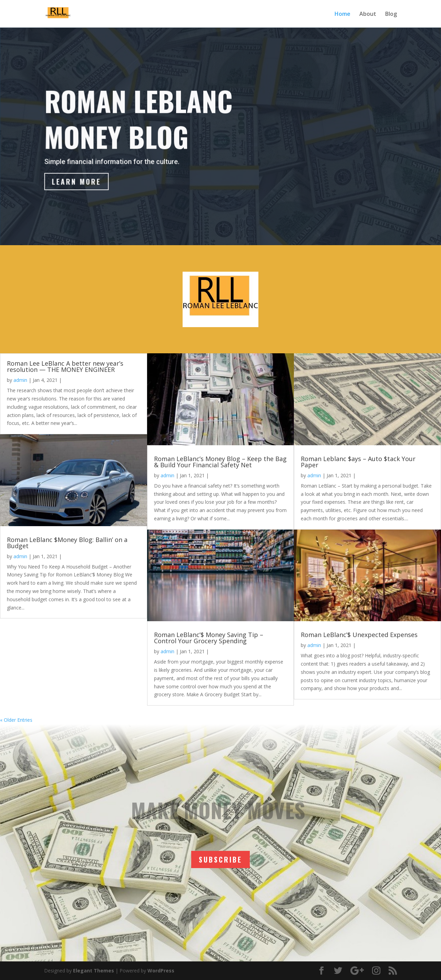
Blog (391, 14)
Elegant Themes (94, 971)
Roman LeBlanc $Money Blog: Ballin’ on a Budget (67, 543)
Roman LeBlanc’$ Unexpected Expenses (359, 635)
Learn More (79, 183)
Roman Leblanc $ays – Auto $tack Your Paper (358, 462)
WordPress (161, 971)
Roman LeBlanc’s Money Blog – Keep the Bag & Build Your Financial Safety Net (220, 462)
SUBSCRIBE (220, 859)
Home (342, 14)
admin (20, 380)
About (368, 14)
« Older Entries (16, 720)
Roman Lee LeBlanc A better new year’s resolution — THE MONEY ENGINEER (65, 366)
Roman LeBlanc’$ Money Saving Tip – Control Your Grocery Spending (209, 638)
